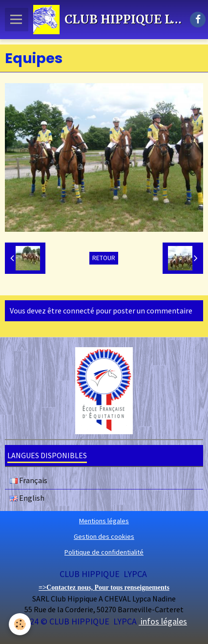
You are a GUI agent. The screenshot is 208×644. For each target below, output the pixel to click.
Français (29, 480)
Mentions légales (104, 521)
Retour (104, 258)
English (27, 498)
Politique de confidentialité (104, 552)
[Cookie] (20, 624)
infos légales (163, 621)
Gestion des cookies (104, 536)
